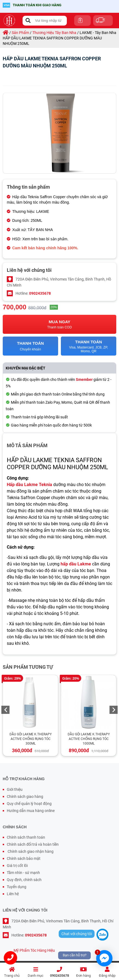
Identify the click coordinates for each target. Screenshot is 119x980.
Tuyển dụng (17, 887)
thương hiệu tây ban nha (54, 33)
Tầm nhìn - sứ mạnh (23, 873)
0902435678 (59, 972)
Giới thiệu (15, 789)
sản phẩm (20, 33)
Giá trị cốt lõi (17, 866)
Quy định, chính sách (24, 880)
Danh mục (36, 972)
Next (114, 710)
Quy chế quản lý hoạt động (29, 804)
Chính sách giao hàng (25, 797)
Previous (5, 710)
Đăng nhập (107, 972)
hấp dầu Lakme (76, 564)
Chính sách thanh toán (26, 837)
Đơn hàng (83, 972)
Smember (84, 379)
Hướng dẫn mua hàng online (31, 811)
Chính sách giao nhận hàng (30, 851)
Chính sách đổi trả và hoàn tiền (33, 844)
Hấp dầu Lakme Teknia (29, 485)
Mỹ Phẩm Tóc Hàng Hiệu (34, 950)
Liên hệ (13, 894)
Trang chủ (12, 972)
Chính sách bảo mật (24, 858)
